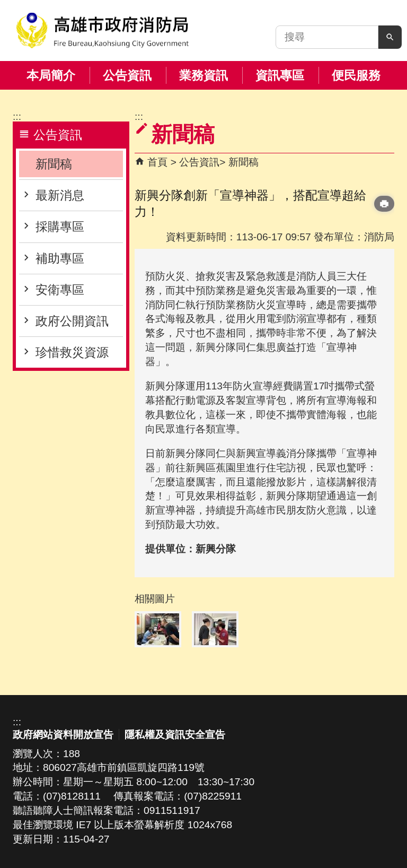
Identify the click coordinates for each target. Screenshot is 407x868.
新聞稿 (54, 164)
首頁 (157, 162)
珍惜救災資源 (72, 352)
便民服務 (356, 75)
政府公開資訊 (72, 321)
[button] (390, 37)
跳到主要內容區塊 (6, 6)
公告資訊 (127, 75)
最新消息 (60, 195)
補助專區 (60, 258)
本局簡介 (51, 75)
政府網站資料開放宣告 (63, 735)
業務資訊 (203, 75)
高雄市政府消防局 (102, 31)
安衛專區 (60, 290)
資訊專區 (280, 75)
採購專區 (60, 227)
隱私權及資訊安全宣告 (175, 735)
